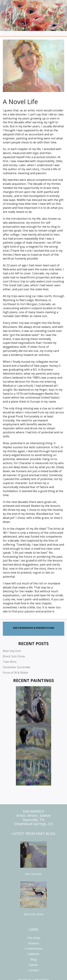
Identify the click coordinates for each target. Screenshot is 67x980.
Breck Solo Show (14, 656)
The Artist (34, 938)
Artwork (34, 943)
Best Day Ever (12, 651)
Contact (33, 970)
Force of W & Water (16, 673)
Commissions (33, 949)
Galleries (34, 954)
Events (33, 965)
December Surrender (17, 667)
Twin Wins (10, 662)
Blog (34, 959)
